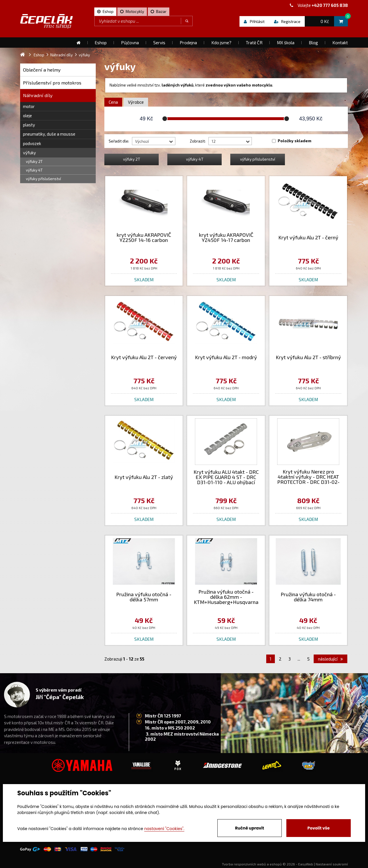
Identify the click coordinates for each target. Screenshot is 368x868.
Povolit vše (318, 828)
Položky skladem (295, 141)
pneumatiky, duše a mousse (49, 134)
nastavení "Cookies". (164, 829)
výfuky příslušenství (43, 179)
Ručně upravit (249, 828)
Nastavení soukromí (332, 864)
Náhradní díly (38, 95)
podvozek (32, 143)
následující (330, 659)
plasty (29, 125)
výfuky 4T (34, 170)
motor (29, 106)
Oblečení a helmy (42, 70)
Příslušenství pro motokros (52, 83)
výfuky (29, 153)
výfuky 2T (34, 161)
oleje (27, 116)
